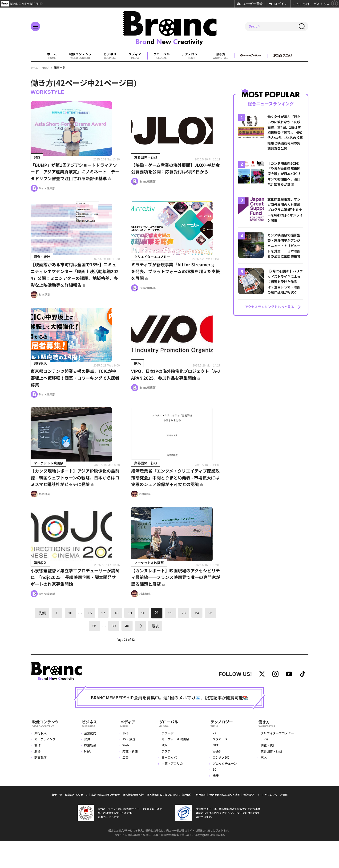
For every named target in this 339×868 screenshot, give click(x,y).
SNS (125, 760)
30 (113, 652)
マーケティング (45, 766)
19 (130, 639)
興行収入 (40, 760)
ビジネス (110, 56)
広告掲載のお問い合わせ (106, 821)
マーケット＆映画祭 (175, 766)
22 (171, 639)
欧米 (164, 772)
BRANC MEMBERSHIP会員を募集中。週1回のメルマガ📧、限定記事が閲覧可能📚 (169, 725)
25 (212, 639)
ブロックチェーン (224, 790)
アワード (167, 760)
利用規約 (201, 821)
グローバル (161, 56)
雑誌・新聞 (129, 778)
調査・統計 (268, 772)
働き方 (221, 56)
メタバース (220, 766)
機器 (215, 802)
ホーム (52, 56)
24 (198, 639)
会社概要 (249, 821)
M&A (88, 778)
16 (89, 639)
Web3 (216, 778)
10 (69, 639)
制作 (37, 772)
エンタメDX (220, 784)
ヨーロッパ (168, 784)
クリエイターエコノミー (277, 760)
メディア (135, 56)
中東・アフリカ (172, 790)
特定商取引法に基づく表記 (225, 821)
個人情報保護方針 (133, 821)
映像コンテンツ (80, 56)
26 (94, 652)
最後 (156, 652)
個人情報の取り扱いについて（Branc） (170, 821)
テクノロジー (191, 56)
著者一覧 (57, 821)
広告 (125, 784)
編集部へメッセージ (77, 821)
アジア (165, 778)
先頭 (41, 639)
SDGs (264, 766)
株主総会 (90, 772)
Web (125, 772)
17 (103, 639)
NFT (215, 772)
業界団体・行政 (271, 778)
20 (144, 639)
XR (214, 760)
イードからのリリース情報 (272, 821)
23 (184, 639)
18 (117, 639)
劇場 (37, 778)
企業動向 (90, 760)
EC (214, 796)
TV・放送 (128, 766)
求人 (263, 784)
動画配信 (40, 784)
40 (127, 652)
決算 (87, 766)
